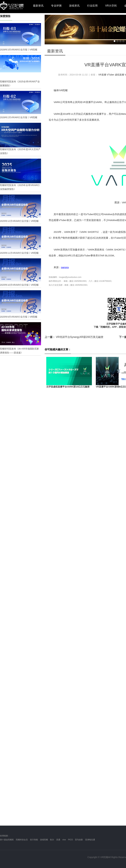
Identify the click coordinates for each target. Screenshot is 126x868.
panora (65, 267)
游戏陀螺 (44, 840)
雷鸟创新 (79, 840)
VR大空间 (111, 6)
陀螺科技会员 (22, 840)
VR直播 (102, 75)
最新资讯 (38, 6)
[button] (115, 41)
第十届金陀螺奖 (7, 840)
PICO (70, 840)
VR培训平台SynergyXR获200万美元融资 (74, 337)
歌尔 (52, 840)
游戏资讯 (74, 6)
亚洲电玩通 (90, 840)
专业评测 (56, 6)
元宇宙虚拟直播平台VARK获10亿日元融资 (68, 387)
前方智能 (34, 840)
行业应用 (92, 6)
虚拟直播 (119, 75)
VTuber (110, 75)
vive (64, 840)
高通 (58, 840)
